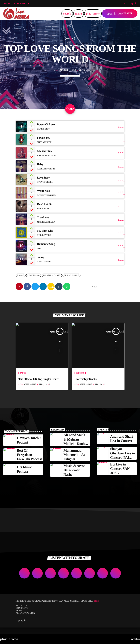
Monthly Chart (52, 282)
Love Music (34, 282)
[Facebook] (136, 4)
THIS (96, 607)
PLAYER (120, 14)
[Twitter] (125, 4)
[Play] (93, 14)
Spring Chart (71, 282)
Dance (70, 41)
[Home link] (16, 14)
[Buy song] (120, 133)
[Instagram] (132, 4)
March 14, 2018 (65, 73)
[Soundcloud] (128, 4)
